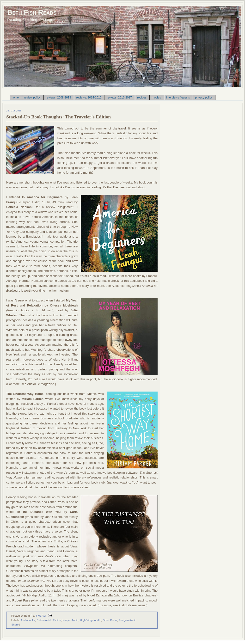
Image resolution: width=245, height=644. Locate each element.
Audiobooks (28, 620)
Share (15, 625)
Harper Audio (70, 620)
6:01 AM (41, 616)
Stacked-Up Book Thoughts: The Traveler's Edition (58, 117)
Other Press (110, 620)
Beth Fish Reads (32, 12)
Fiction (57, 620)
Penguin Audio (127, 620)
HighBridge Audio (91, 620)
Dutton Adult (44, 620)
